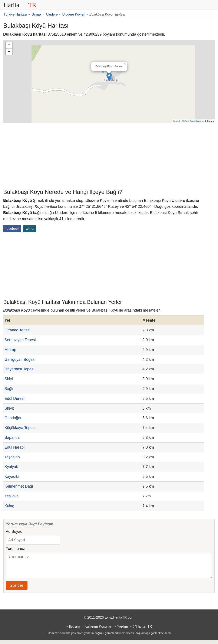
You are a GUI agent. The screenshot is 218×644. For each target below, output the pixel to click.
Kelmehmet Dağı (19, 486)
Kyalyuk (11, 467)
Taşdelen (12, 457)
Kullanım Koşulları (98, 631)
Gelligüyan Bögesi (20, 360)
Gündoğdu (13, 418)
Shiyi (9, 379)
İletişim (74, 631)
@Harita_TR (142, 631)
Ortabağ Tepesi (17, 330)
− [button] (9, 52)
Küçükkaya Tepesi (20, 428)
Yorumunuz (15, 549)
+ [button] (9, 45)
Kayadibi (12, 477)
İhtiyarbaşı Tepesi (19, 369)
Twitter (29, 229)
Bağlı (9, 389)
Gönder (17, 590)
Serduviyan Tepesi (20, 340)
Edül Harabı (15, 447)
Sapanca (12, 438)
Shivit (9, 408)
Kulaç (9, 506)
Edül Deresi (14, 399)
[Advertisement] (109, 155)
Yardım (123, 631)
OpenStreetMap (193, 121)
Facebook (12, 229)
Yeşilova (11, 496)
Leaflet (177, 121)
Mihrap (10, 350)
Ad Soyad (14, 531)
